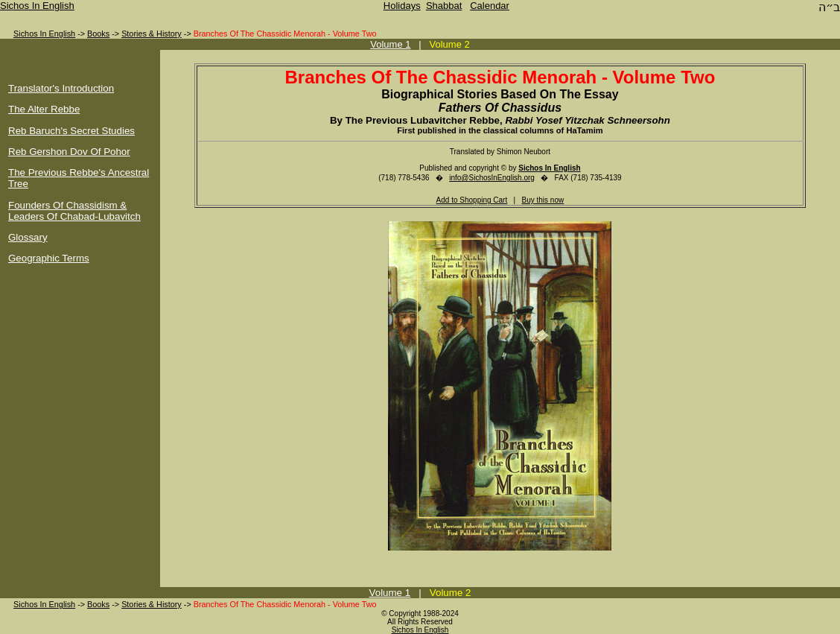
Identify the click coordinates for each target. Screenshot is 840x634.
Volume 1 (390, 44)
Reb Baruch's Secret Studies (71, 131)
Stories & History (152, 34)
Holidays (402, 6)
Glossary (28, 237)
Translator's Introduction (61, 88)
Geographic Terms (49, 258)
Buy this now (543, 200)
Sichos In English (37, 6)
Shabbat (444, 6)
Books (98, 34)
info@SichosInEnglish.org (492, 178)
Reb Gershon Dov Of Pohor (69, 152)
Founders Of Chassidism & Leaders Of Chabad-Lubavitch (74, 211)
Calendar (490, 6)
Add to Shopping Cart (472, 200)
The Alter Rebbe (44, 109)
